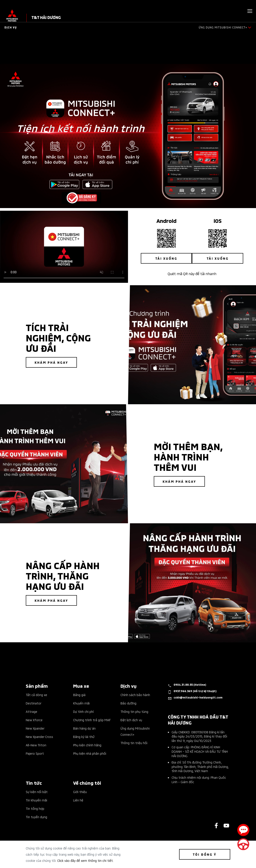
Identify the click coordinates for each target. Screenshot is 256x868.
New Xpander (35, 728)
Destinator (34, 703)
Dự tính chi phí (83, 711)
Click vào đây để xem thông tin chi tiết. (85, 860)
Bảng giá (79, 695)
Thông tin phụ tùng (134, 711)
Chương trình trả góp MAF (92, 720)
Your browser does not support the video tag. (64, 247)
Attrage (32, 711)
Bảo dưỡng (128, 703)
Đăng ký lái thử (84, 737)
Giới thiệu (80, 792)
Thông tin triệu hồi (134, 743)
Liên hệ (78, 800)
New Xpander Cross (39, 737)
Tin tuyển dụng (36, 817)
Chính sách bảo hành (135, 695)
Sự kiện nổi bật (37, 792)
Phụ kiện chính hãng (87, 745)
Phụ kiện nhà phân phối (90, 753)
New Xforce (34, 720)
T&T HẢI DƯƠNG (46, 17)
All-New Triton (36, 745)
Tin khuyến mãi (36, 800)
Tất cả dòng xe (36, 695)
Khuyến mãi (81, 703)
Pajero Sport (35, 753)
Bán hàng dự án (84, 728)
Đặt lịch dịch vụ (131, 720)
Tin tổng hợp (35, 808)
